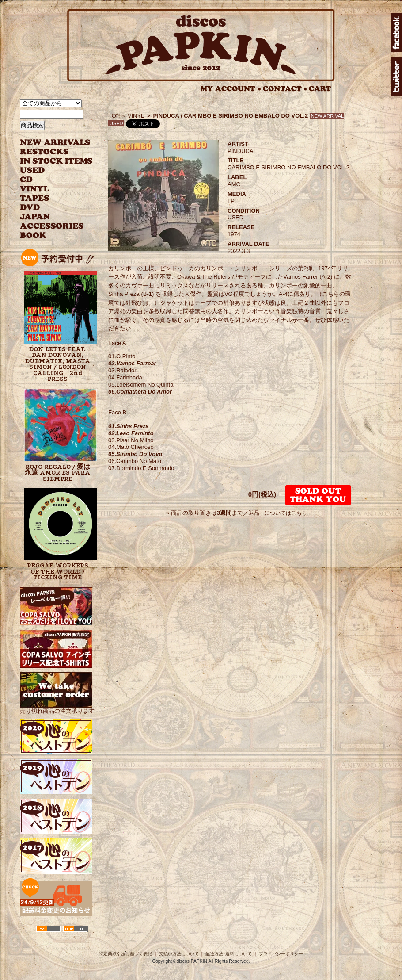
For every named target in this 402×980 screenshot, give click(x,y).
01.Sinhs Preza (129, 426)
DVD (30, 208)
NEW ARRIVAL (55, 143)
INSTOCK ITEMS (56, 161)
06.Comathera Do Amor (140, 392)
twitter (396, 77)
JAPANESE (50, 217)
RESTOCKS (50, 152)
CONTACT (285, 89)
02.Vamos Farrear (132, 363)
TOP (114, 116)
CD (27, 180)
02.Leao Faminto (131, 433)
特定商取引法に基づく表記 (125, 954)
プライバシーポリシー (281, 954)
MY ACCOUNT (231, 89)
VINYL (35, 189)
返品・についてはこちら (278, 513)
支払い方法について (179, 954)
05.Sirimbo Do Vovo (135, 454)
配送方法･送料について (229, 954)
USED (50, 170)
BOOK (34, 235)
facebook (396, 33)
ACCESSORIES (52, 226)
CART (320, 89)
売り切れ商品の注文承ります (57, 707)
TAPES (35, 198)
